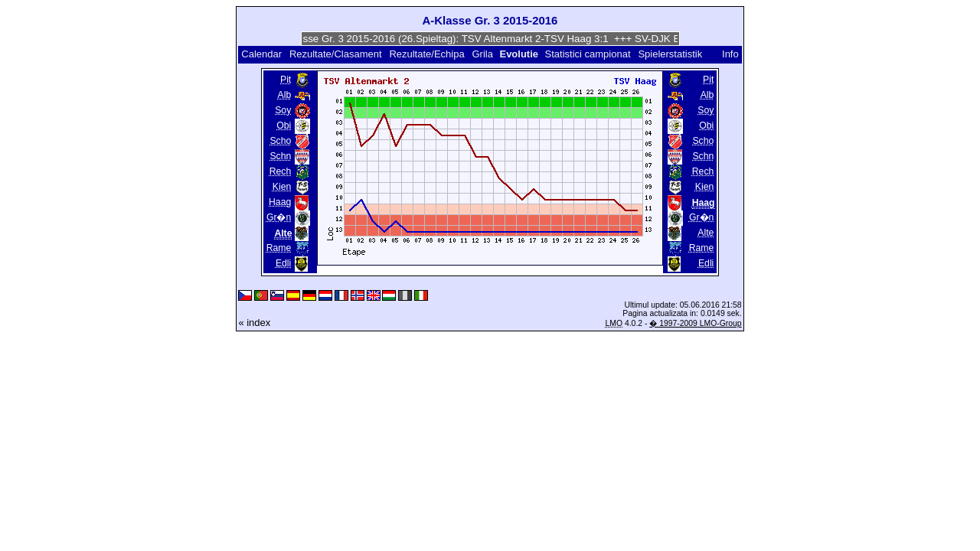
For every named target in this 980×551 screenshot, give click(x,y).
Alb (285, 95)
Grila (482, 54)
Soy (283, 110)
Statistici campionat (588, 54)
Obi (284, 126)
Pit (286, 80)
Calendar (261, 54)
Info (730, 54)
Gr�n (279, 217)
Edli (283, 263)
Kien (282, 187)
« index (254, 323)
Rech (281, 171)
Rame (279, 248)
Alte (706, 233)
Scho (280, 141)
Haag (280, 202)
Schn (280, 156)
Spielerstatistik (671, 54)
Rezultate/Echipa (426, 54)
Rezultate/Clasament (336, 54)
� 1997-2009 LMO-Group (695, 323)
